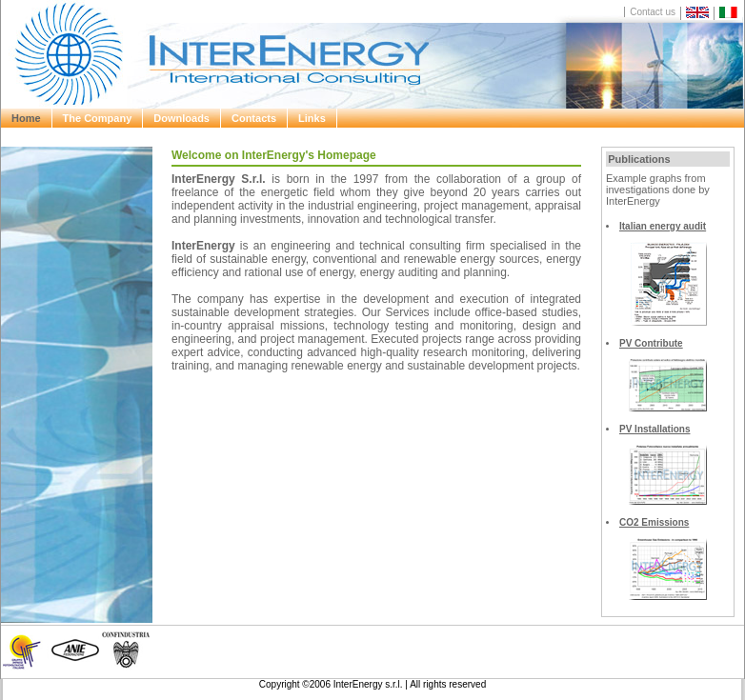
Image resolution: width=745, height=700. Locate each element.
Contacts (254, 118)
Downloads (181, 118)
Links (312, 118)
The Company (98, 118)
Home (26, 118)
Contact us (653, 12)
